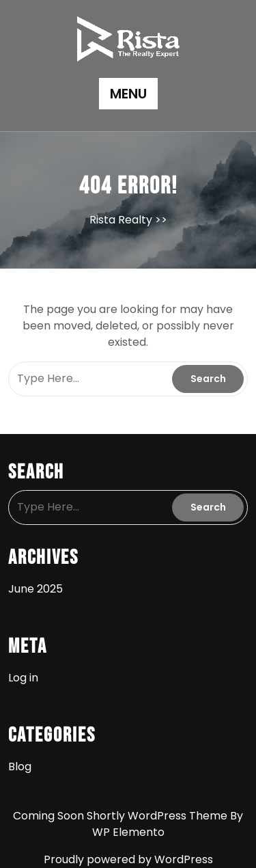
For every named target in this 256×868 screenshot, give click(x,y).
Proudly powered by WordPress (128, 859)
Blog (20, 767)
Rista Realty (121, 220)
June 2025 (35, 589)
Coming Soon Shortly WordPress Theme (122, 816)
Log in (23, 678)
